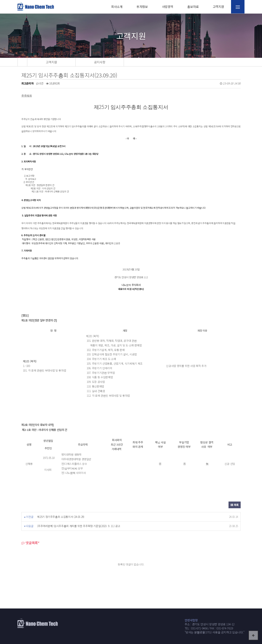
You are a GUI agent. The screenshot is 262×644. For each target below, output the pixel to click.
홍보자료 (193, 7)
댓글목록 (30, 543)
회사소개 (117, 7)
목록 (235, 505)
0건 (40, 83)
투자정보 (142, 7)
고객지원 (218, 7)
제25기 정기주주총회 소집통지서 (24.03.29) (61, 517)
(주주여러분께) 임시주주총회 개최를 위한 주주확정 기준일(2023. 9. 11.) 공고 (79, 526)
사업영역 (168, 7)
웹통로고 (36, 6)
